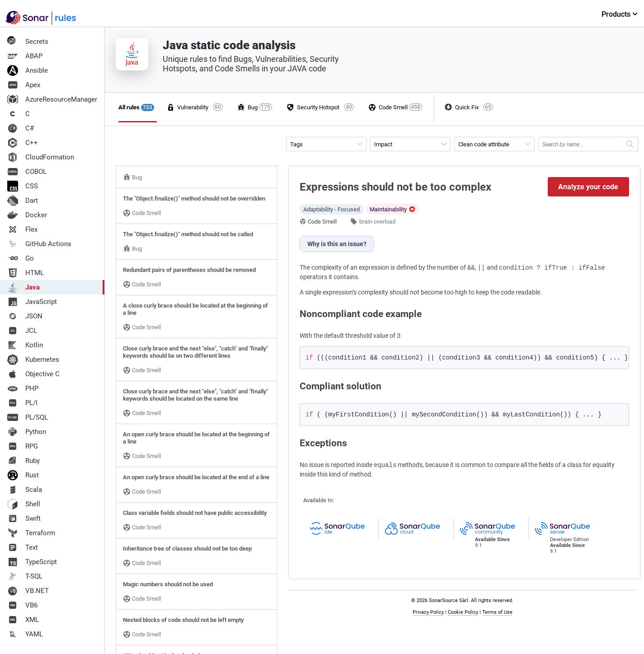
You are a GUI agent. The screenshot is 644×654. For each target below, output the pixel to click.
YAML (25, 634)
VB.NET (28, 591)
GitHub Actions (39, 244)
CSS (23, 186)
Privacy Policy (428, 612)
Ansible (28, 70)
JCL (22, 331)
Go (21, 258)
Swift (24, 519)
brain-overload (377, 222)
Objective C (33, 374)
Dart (23, 201)
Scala (25, 490)
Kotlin (25, 345)
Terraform (31, 533)
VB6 (22, 605)
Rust (23, 475)
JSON (25, 316)
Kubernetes (33, 360)
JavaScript (32, 302)
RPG (23, 446)
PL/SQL (28, 417)
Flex (22, 229)
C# (21, 128)
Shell (24, 504)
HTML (26, 273)
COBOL (27, 172)
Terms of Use (497, 612)
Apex (24, 85)
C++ (23, 143)
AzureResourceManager (52, 99)
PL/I (22, 403)
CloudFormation (41, 157)
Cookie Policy (463, 612)
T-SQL (25, 576)
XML (23, 620)
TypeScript (32, 562)
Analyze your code (588, 187)
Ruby (24, 461)
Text (23, 547)
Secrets (28, 42)
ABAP (25, 56)
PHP (23, 388)
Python (27, 432)
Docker (27, 215)
